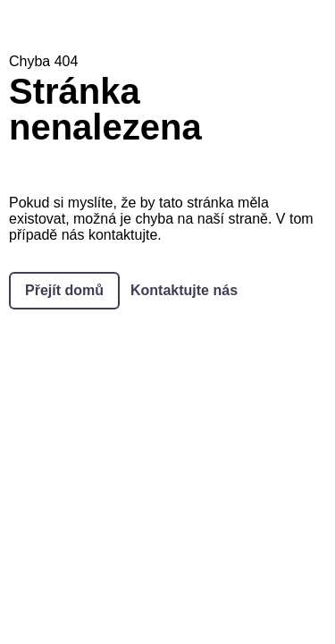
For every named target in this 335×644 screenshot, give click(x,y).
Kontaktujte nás (184, 290)
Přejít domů (64, 290)
